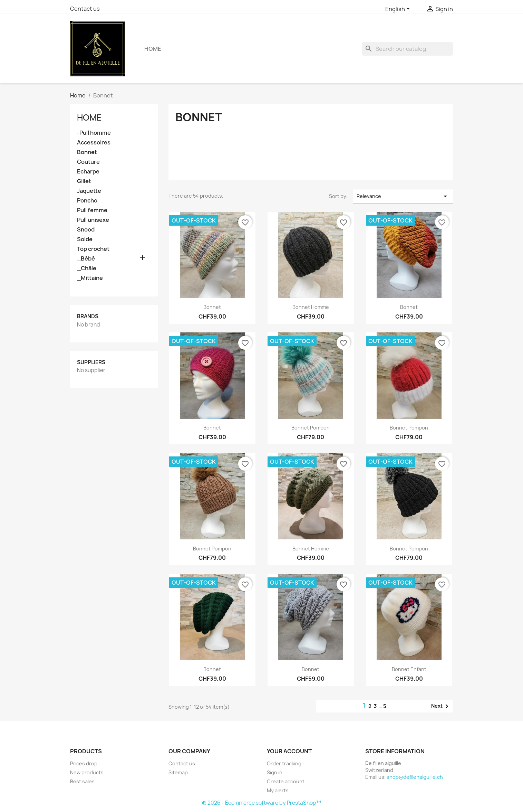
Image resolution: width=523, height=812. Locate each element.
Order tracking (284, 763)
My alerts (278, 790)
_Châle (87, 268)
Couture (88, 162)
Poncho (87, 201)
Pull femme (92, 210)
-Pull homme (94, 133)
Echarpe (88, 172)
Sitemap (178, 772)
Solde (85, 239)
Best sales (82, 781)
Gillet (84, 181)
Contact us (85, 9)
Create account (286, 781)
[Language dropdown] (399, 9)
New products (87, 772)
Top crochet (93, 249)
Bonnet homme (311, 307)
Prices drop (84, 763)
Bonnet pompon (311, 428)
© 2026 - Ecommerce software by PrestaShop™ (261, 803)
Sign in (275, 772)
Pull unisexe (93, 220)
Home (153, 49)
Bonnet (87, 152)
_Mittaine (90, 278)
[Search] (407, 49)
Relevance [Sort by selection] (403, 196)
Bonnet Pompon (212, 549)
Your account (289, 751)
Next (441, 706)
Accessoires (94, 143)
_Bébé (86, 259)
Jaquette (89, 191)
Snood (86, 230)
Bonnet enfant (409, 669)
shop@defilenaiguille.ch (415, 777)
